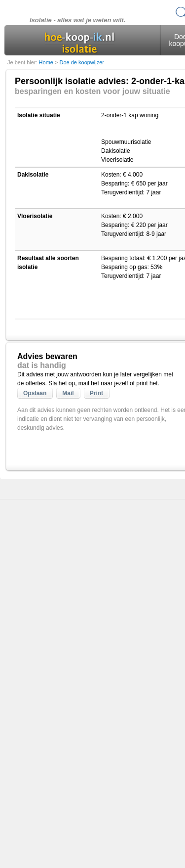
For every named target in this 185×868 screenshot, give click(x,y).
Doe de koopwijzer (82, 62)
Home (47, 62)
